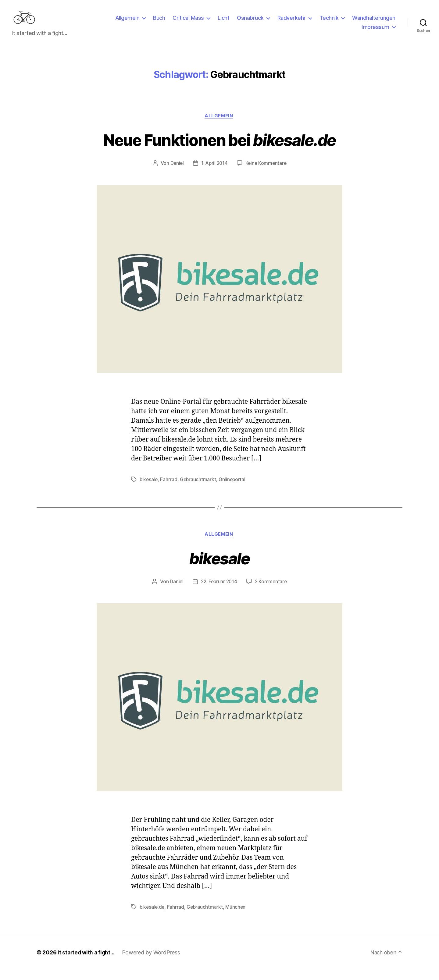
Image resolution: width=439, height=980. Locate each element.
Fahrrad (170, 489)
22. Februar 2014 (219, 592)
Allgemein (127, 22)
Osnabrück (250, 22)
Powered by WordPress (153, 963)
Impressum (375, 32)
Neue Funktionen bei (220, 149)
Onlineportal (234, 489)
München (237, 917)
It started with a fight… (87, 963)
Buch (159, 22)
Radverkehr (292, 22)
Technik (329, 22)
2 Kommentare (272, 592)
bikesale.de (153, 917)
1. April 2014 (214, 173)
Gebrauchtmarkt (199, 489)
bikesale (149, 489)
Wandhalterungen (374, 22)
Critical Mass (188, 22)
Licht (224, 22)
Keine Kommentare (267, 173)
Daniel (176, 173)
